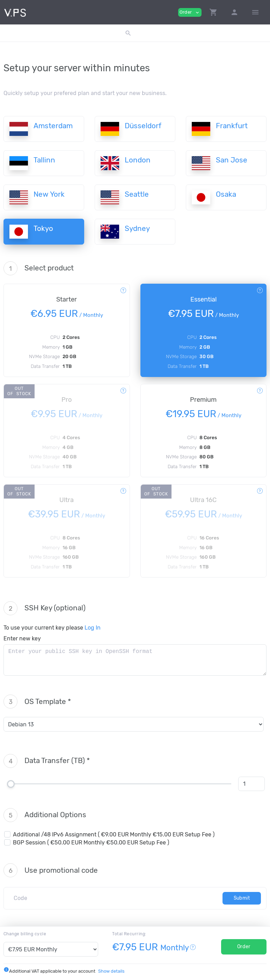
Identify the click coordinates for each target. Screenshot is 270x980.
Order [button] (190, 12)
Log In (93, 628)
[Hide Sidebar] (255, 12)
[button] (213, 12)
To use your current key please (52, 628)
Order (244, 947)
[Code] (116, 898)
